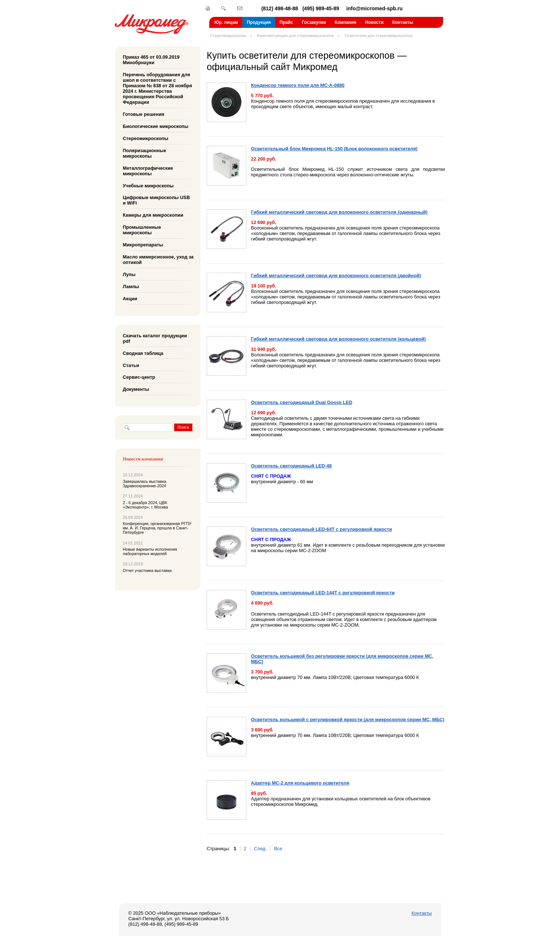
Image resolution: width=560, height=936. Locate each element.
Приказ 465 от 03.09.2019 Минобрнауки (151, 60)
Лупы (129, 274)
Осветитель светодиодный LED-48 (291, 466)
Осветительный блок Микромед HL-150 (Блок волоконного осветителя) (334, 149)
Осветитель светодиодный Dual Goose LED (302, 402)
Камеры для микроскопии (153, 215)
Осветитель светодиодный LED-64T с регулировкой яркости (322, 529)
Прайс (286, 22)
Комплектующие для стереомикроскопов (296, 36)
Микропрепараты (143, 245)
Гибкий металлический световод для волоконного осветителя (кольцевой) (338, 339)
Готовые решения (143, 114)
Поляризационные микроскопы (144, 153)
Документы (136, 389)
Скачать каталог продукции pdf (155, 338)
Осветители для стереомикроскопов (378, 36)
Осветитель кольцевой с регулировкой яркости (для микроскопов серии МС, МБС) (348, 720)
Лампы (131, 287)
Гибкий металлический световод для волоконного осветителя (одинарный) (339, 212)
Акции (130, 299)
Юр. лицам (226, 22)
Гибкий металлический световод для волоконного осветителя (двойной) (336, 276)
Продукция (259, 22)
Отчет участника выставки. (148, 570)
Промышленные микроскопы (142, 230)
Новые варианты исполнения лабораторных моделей (150, 551)
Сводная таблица (143, 353)
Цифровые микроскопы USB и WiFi (156, 200)
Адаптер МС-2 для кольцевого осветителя (300, 783)
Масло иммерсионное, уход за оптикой (158, 260)
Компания (345, 22)
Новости (374, 22)
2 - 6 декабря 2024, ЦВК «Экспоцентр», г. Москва (145, 505)
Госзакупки (314, 22)
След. (260, 849)
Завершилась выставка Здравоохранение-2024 (144, 484)
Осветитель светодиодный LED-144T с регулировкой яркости (323, 593)
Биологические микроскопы (156, 126)
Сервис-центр (139, 377)
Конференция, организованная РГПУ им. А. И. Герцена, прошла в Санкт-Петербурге (157, 528)
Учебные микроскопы (148, 185)
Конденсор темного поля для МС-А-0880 (298, 85)
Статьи (131, 365)
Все (278, 849)
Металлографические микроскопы (148, 170)
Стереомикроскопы (228, 36)
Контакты (403, 22)
